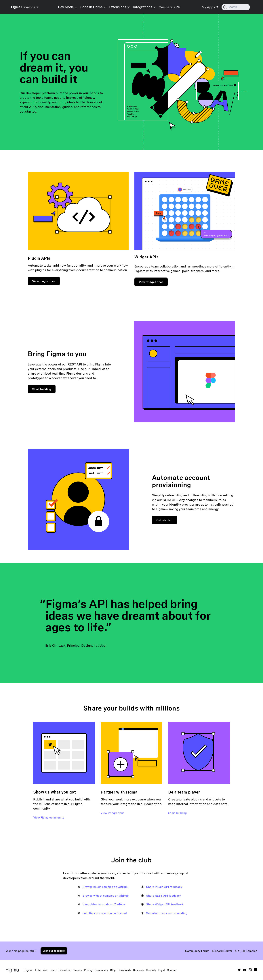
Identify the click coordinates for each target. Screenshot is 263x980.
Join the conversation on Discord (105, 913)
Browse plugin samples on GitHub (105, 887)
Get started (164, 520)
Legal (162, 970)
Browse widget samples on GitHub (106, 896)
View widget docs (151, 282)
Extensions (118, 7)
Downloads (124, 970)
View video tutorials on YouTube (104, 904)
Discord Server (222, 951)
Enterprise (41, 970)
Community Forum (197, 951)
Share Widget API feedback (165, 904)
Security (151, 970)
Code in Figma (92, 7)
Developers (101, 970)
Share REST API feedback (164, 896)
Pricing (88, 970)
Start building (42, 389)
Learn (53, 970)
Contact (172, 970)
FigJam (29, 970)
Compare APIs (170, 7)
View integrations (113, 813)
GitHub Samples (246, 951)
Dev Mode (66, 7)
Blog (113, 970)
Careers (77, 970)
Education (64, 970)
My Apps (210, 7)
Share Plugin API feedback (164, 887)
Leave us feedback (54, 951)
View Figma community (49, 817)
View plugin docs (44, 281)
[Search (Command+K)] (236, 7)
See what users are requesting (167, 913)
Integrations (142, 7)
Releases (139, 970)
